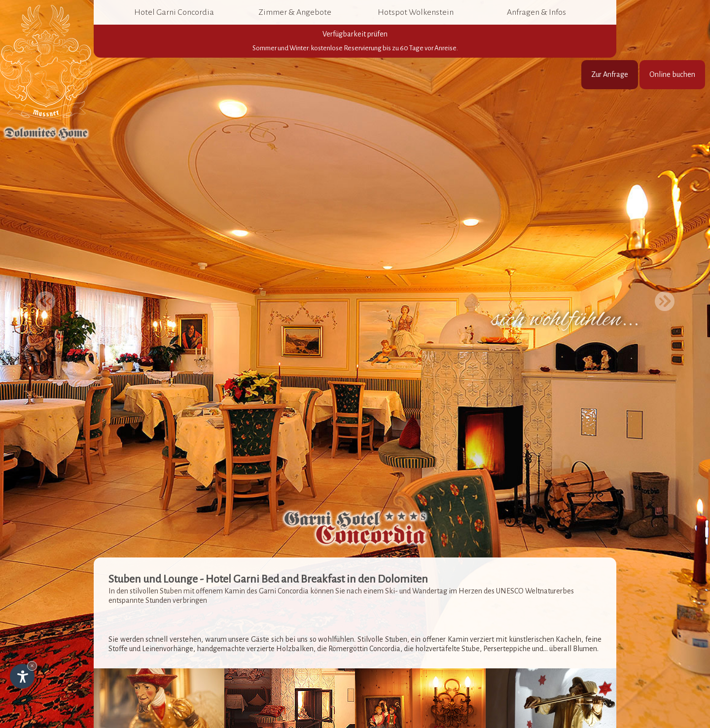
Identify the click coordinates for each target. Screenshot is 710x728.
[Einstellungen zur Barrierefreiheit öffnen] (22, 676)
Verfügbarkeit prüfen (355, 41)
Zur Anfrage (610, 74)
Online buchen (672, 74)
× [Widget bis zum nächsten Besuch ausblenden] (32, 666)
